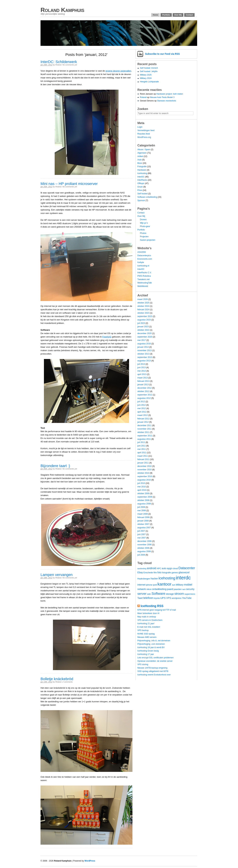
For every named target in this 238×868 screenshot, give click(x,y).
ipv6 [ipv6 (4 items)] (155, 585)
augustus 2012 (144, 398)
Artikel (140, 156)
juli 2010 (141, 483)
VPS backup (143, 630)
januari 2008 (143, 521)
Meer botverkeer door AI (148, 613)
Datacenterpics (144, 256)
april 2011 (142, 453)
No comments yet (70, 65)
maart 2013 (143, 378)
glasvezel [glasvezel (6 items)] (184, 572)
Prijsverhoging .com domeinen (151, 644)
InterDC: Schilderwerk (59, 62)
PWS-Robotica (144, 276)
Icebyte (141, 262)
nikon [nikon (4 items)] (149, 589)
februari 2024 (143, 310)
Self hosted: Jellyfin (149, 71)
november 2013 (144, 350)
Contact (189, 15)
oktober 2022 (143, 330)
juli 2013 (141, 364)
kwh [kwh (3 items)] (174, 585)
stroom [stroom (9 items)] (179, 594)
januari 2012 (143, 422)
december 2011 (144, 425)
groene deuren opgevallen (118, 71)
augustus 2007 (144, 528)
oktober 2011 (143, 432)
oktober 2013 (143, 354)
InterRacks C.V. (144, 273)
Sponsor (141, 200)
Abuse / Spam (144, 149)
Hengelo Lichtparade (149, 82)
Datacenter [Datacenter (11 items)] (187, 568)
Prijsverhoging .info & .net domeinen (154, 641)
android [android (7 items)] (152, 568)
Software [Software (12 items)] (158, 593)
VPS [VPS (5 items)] (169, 598)
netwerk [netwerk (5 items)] (142, 589)
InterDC (141, 177)
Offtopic (141, 183)
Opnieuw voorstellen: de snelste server (155, 661)
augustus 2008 (144, 504)
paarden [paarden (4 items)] (178, 589)
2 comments (67, 682)
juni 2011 (142, 446)
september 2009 (145, 497)
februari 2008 (143, 517)
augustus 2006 (144, 551)
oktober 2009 (143, 493)
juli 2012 (141, 402)
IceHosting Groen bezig (148, 651)
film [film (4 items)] (155, 573)
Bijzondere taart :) (55, 466)
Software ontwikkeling (147, 197)
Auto (140, 160)
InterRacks (142, 180)
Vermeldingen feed (146, 130)
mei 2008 (142, 511)
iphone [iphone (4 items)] (149, 585)
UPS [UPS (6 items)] (163, 598)
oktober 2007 (143, 524)
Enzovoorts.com (145, 259)
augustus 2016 (144, 344)
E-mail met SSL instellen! (149, 627)
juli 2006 (141, 555)
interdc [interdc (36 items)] (183, 578)
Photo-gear (145, 226)
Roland (58, 65)
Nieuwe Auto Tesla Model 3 (162, 97)
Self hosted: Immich (149, 68)
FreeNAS (107, 337)
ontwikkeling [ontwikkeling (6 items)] (159, 589)
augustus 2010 (144, 480)
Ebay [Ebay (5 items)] (140, 572)
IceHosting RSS (152, 606)
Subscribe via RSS (162, 54)
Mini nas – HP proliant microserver (69, 184)
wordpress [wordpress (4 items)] (177, 598)
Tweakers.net (143, 279)
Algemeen (142, 153)
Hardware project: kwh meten (170, 94)
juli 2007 (141, 531)
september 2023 (145, 316)
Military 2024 (146, 78)
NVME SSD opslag (146, 634)
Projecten (144, 237)
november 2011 (144, 429)
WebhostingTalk (145, 283)
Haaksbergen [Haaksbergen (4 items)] (144, 579)
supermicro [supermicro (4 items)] (190, 594)
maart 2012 (143, 415)
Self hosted (142, 194)
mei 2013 (142, 371)
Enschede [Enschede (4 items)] (148, 573)
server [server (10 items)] (142, 594)
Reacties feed (144, 134)
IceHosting (142, 173)
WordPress (90, 861)
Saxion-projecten (148, 240)
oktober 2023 (143, 313)
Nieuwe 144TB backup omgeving (152, 668)
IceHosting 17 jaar (146, 654)
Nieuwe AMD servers (147, 637)
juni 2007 (142, 534)
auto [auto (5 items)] (164, 568)
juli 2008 (141, 507)
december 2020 (144, 333)
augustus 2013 (144, 361)
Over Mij (178, 15)
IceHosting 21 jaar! (146, 624)
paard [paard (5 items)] (170, 589)
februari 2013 (143, 381)
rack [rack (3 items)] (184, 589)
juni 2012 (142, 405)
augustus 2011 (144, 439)
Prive (140, 190)
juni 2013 (142, 368)
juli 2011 (141, 442)
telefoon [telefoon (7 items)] (148, 598)
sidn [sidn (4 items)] (149, 594)
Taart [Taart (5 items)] (140, 598)
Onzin (140, 187)
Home (156, 15)
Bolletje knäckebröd (57, 679)
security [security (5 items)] (190, 589)
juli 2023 (141, 323)
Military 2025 (146, 75)
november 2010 (144, 470)
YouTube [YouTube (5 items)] (187, 598)
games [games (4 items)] (175, 573)
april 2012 (142, 412)
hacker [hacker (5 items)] (154, 579)
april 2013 (142, 374)
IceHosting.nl (143, 266)
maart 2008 (143, 514)
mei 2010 (142, 487)
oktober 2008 (143, 500)
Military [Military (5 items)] (180, 585)
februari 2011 (143, 459)
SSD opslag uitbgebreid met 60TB (153, 671)
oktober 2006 (143, 548)
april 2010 (142, 490)
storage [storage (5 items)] (170, 594)
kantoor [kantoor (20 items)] (164, 584)
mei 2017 (142, 340)
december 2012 (144, 388)
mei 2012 (142, 408)
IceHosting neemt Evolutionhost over (154, 675)
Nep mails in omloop (147, 617)
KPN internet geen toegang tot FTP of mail (157, 610)
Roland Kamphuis (62, 10)
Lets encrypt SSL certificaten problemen (155, 658)
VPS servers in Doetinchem (150, 620)
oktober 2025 (143, 303)
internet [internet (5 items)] (141, 585)
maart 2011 (143, 456)
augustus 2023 (144, 320)
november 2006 (144, 545)
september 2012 (145, 395)
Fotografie (142, 167)
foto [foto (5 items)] (160, 572)
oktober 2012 (143, 391)
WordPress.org (144, 137)
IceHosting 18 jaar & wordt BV (151, 647)
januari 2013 (143, 385)
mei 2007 (142, 538)
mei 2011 (142, 449)
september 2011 (145, 436)
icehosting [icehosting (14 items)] (167, 578)
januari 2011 (143, 463)
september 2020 (145, 337)
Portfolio (166, 15)
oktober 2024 (143, 306)
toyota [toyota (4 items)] (157, 598)
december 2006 (144, 541)
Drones (143, 220)
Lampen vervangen (57, 575)
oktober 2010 (143, 473)
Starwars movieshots (167, 101)
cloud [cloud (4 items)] (175, 568)
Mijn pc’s (144, 223)
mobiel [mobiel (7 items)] (188, 585)
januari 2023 (143, 327)
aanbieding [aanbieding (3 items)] (142, 568)
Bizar (140, 163)
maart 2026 (143, 299)
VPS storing (143, 664)
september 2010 (145, 476)
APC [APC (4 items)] (159, 568)
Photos (143, 233)
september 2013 (145, 357)
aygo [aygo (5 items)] (170, 568)
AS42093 (142, 252)
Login (140, 127)
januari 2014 (143, 347)
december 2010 (144, 466)
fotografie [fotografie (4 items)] (166, 573)
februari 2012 (143, 419)
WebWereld (143, 286)
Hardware (142, 170)
